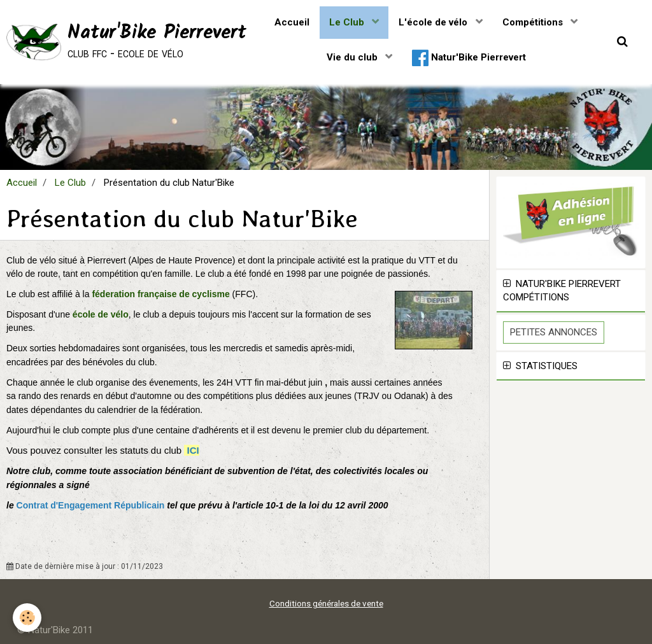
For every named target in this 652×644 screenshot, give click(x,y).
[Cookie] (27, 618)
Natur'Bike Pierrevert (469, 58)
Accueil (292, 22)
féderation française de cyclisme (162, 294)
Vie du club (353, 57)
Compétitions (534, 22)
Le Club (348, 22)
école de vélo (101, 314)
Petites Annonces (554, 332)
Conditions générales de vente (326, 603)
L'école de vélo (434, 22)
